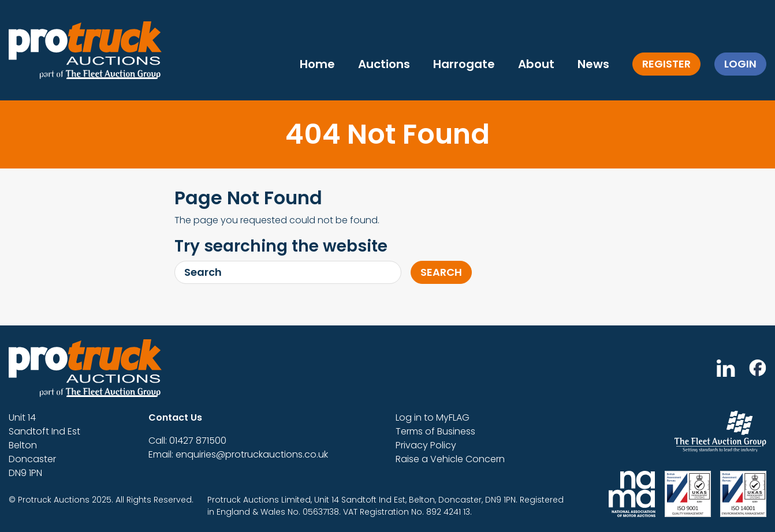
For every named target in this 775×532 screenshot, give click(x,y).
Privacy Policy (426, 445)
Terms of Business (435, 431)
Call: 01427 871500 (187, 441)
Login (740, 64)
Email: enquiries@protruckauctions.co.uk (238, 454)
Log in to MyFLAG (433, 417)
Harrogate (464, 64)
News (593, 64)
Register (666, 64)
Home (317, 64)
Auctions (384, 64)
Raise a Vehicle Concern (450, 459)
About (536, 64)
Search (441, 272)
